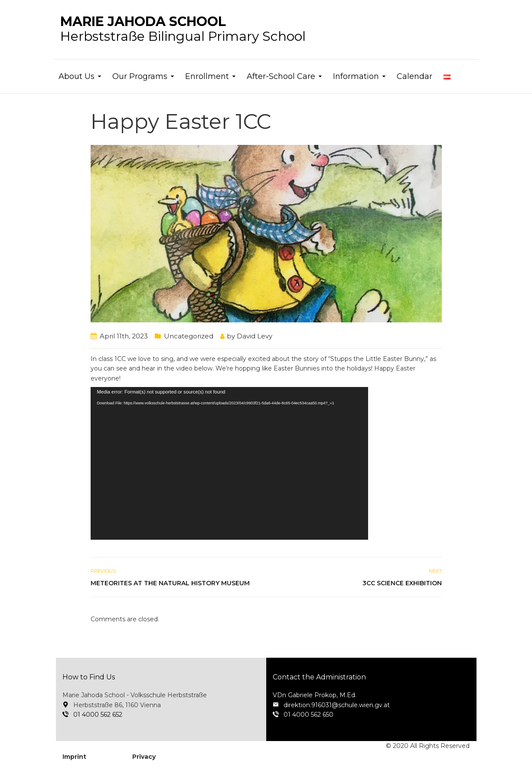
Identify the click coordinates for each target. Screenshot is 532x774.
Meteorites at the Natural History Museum (170, 583)
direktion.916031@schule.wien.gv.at (337, 705)
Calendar (415, 76)
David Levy (255, 336)
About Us (77, 76)
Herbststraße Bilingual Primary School (183, 36)
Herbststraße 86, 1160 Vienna (117, 705)
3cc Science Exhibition (402, 583)
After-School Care (281, 76)
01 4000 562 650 (308, 715)
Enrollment (207, 76)
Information (356, 76)
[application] (229, 463)
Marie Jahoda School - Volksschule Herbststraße (135, 695)
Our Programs (140, 76)
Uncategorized (189, 336)
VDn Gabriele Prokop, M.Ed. (315, 695)
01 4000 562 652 (98, 715)
